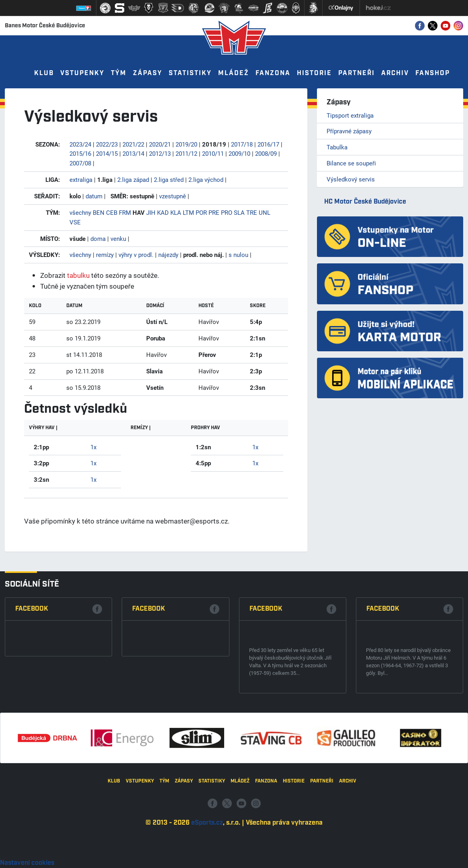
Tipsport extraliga (350, 115)
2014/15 (107, 153)
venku (118, 238)
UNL (265, 212)
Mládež (234, 73)
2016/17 (268, 144)
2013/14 (133, 153)
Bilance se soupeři (351, 163)
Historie (314, 73)
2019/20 (186, 144)
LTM (188, 212)
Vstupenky (82, 73)
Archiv (395, 73)
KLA (176, 212)
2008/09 (266, 153)
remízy (105, 255)
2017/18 (242, 144)
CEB (112, 212)
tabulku (78, 275)
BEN (99, 212)
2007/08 (80, 163)
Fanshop (433, 73)
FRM (125, 212)
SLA (239, 212)
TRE (252, 212)
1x (93, 447)
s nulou (238, 255)
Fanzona (273, 73)
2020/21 (160, 144)
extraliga (81, 179)
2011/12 (186, 153)
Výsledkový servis (351, 179)
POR (201, 212)
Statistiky (190, 73)
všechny (80, 212)
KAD (163, 212)
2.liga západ (133, 179)
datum (94, 196)
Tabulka (337, 147)
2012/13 (160, 153)
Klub (44, 73)
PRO (227, 212)
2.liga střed (169, 179)
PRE (214, 212)
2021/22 (133, 144)
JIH (151, 212)
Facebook (32, 716)
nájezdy (168, 255)
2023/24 (80, 144)
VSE (75, 222)
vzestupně (173, 196)
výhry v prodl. (136, 255)
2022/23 (107, 144)
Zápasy (148, 73)
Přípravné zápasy (349, 131)
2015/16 (80, 153)
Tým (119, 73)
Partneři (357, 73)
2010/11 (213, 153)
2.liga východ (206, 179)
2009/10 (239, 153)
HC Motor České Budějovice (365, 202)
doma (98, 238)
